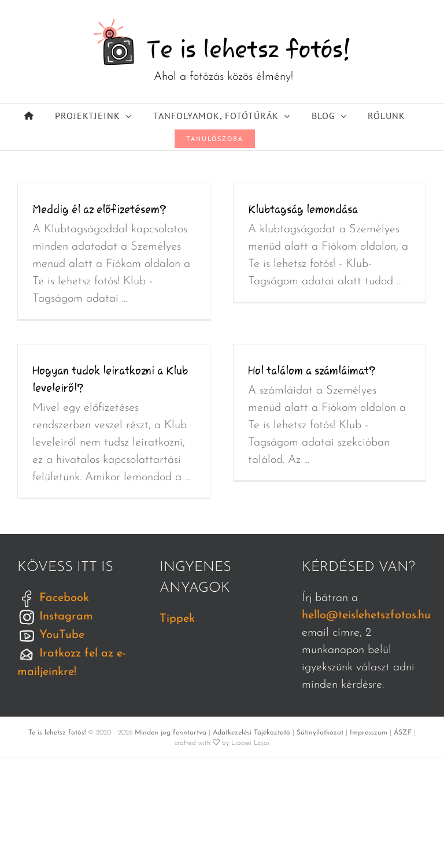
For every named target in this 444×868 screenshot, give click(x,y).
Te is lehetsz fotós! (57, 733)
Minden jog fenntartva (171, 733)
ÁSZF (403, 733)
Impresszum (369, 733)
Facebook (53, 598)
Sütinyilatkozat (320, 733)
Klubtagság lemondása (303, 209)
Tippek (177, 619)
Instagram (55, 617)
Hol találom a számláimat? (312, 370)
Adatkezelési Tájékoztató (251, 733)
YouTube (51, 635)
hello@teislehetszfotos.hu (366, 615)
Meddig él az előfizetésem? (99, 209)
